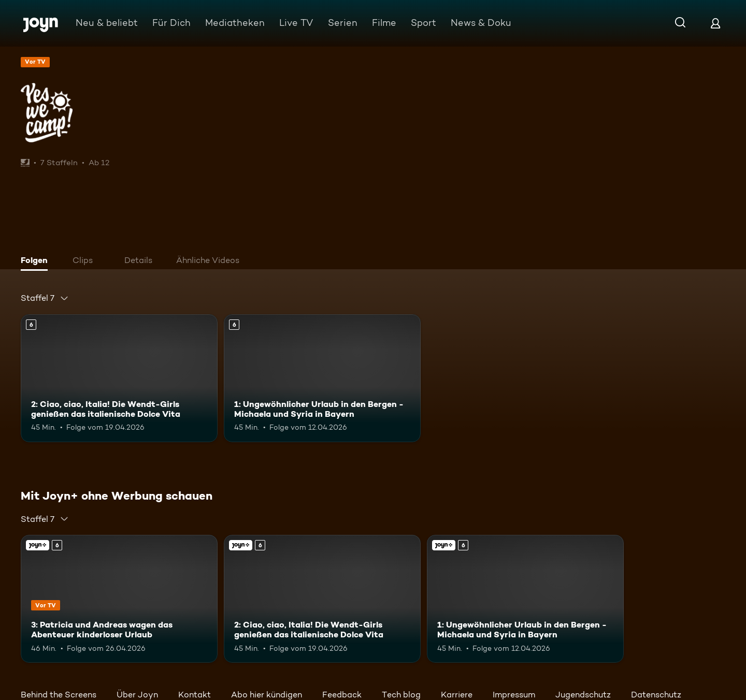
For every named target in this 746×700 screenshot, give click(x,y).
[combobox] (45, 298)
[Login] (715, 23)
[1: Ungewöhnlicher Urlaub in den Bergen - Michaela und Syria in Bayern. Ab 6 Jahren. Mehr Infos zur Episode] (322, 378)
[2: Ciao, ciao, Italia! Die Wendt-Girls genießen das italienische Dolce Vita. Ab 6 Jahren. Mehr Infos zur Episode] (119, 378)
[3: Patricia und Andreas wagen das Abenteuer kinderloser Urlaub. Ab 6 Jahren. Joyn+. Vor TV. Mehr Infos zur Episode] (119, 599)
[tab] (37, 261)
